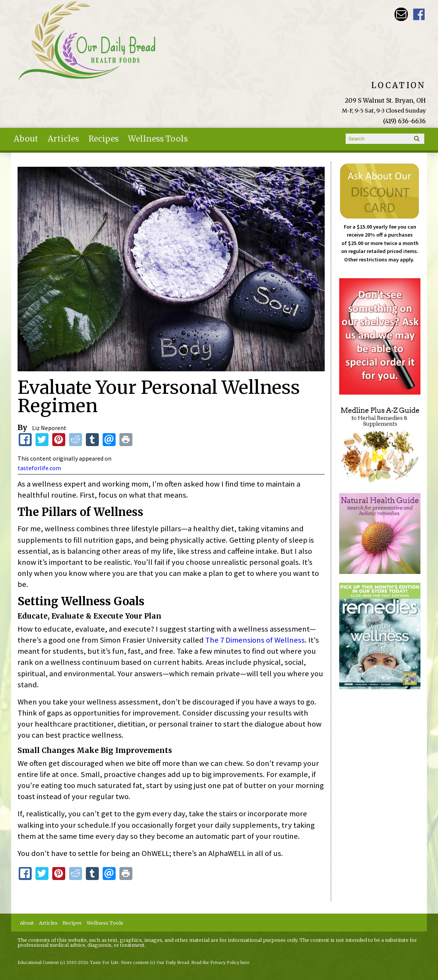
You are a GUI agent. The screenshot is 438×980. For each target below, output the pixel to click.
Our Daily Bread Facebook (419, 14)
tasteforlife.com (39, 468)
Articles (63, 139)
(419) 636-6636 (404, 121)
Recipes (104, 139)
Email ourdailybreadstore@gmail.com (401, 14)
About (26, 139)
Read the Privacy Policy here (221, 963)
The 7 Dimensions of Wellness (255, 640)
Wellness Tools (158, 139)
